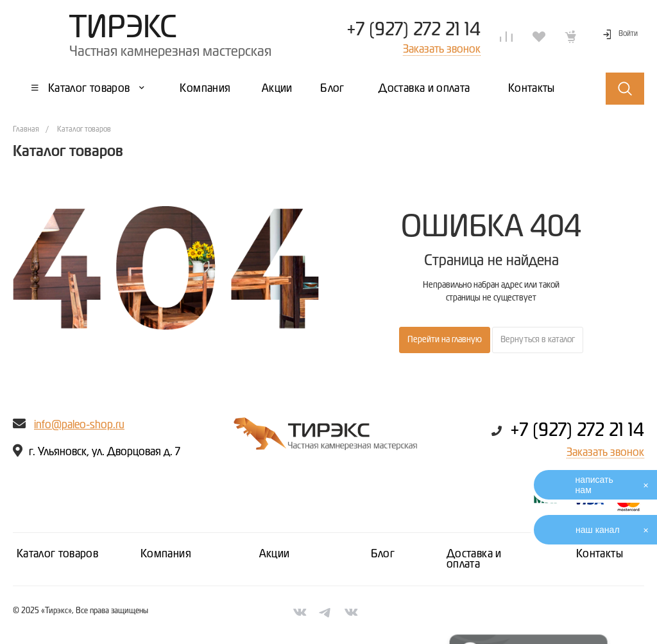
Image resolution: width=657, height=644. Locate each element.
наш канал (598, 530)
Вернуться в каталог (538, 340)
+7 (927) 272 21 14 (414, 30)
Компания (166, 554)
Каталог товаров (57, 554)
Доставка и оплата (474, 559)
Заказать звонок (605, 453)
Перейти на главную (445, 340)
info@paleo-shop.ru (79, 425)
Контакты (600, 554)
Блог (383, 554)
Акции (275, 554)
